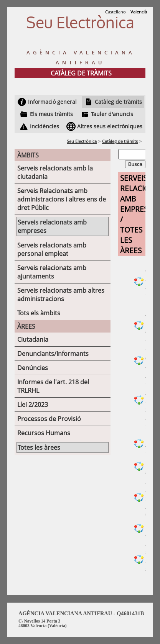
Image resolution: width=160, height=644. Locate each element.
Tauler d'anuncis (112, 114)
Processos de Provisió (49, 419)
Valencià (139, 12)
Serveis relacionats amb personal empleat (52, 249)
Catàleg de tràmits (118, 102)
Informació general (52, 102)
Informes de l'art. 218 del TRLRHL (53, 386)
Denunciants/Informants (53, 354)
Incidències (45, 126)
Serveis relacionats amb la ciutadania (55, 172)
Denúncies (33, 368)
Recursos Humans (44, 433)
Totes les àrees (39, 447)
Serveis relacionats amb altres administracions (61, 295)
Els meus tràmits (51, 114)
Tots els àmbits (39, 313)
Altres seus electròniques (110, 126)
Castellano (115, 12)
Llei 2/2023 (33, 405)
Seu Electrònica (82, 141)
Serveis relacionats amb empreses (52, 226)
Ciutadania (33, 339)
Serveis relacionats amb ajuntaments (52, 272)
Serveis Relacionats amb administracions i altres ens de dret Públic (62, 199)
